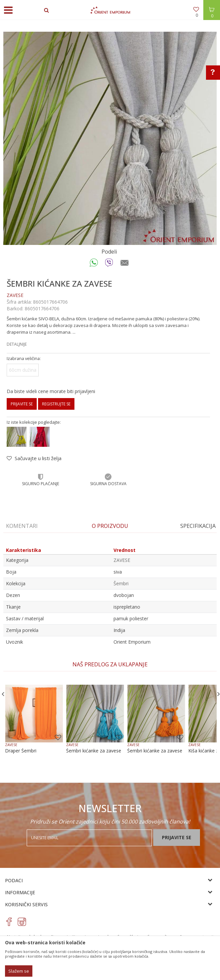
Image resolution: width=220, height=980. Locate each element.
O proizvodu (110, 526)
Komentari (22, 526)
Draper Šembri (21, 751)
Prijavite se (22, 404)
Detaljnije (17, 344)
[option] (110, 138)
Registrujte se (56, 404)
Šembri (121, 583)
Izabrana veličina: (24, 359)
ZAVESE (15, 295)
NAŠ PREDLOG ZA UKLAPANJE (110, 664)
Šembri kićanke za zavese (94, 751)
